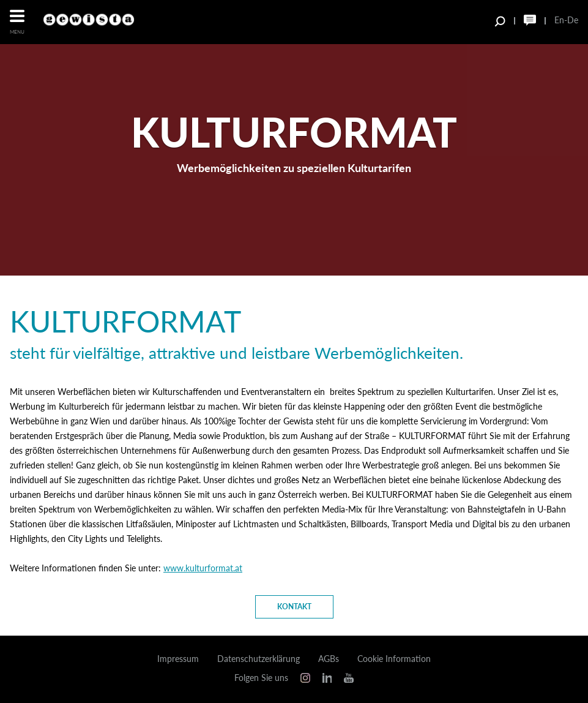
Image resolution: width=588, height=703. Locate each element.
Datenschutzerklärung (259, 659)
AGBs (329, 659)
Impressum (178, 659)
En (559, 20)
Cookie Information (394, 659)
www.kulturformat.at (203, 568)
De (573, 20)
